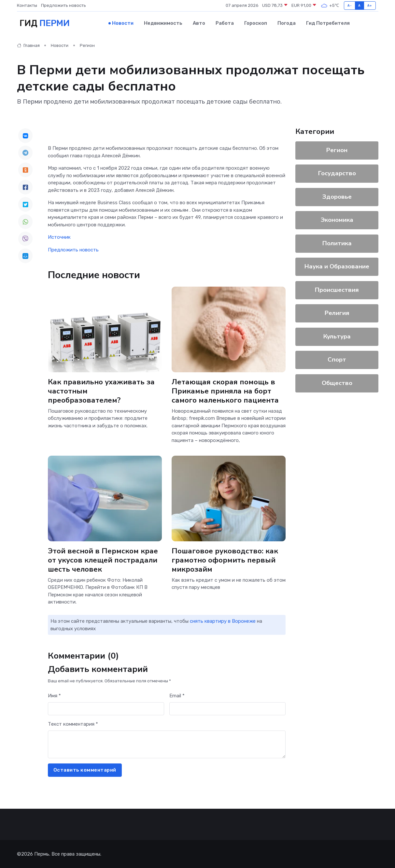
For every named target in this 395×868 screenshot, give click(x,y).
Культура (337, 336)
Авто (199, 23)
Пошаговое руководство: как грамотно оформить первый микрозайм (225, 560)
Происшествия (337, 290)
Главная (28, 45)
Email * (177, 696)
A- (350, 5)
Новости (123, 23)
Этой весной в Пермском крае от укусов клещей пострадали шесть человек (103, 560)
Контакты (27, 5)
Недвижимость (163, 23)
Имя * (54, 696)
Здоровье (337, 196)
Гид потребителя (328, 23)
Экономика (337, 220)
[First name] (106, 709)
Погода (287, 23)
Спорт (337, 360)
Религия (337, 313)
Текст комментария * (73, 724)
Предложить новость (63, 5)
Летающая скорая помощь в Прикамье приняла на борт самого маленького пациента (225, 391)
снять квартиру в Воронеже (223, 621)
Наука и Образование (337, 266)
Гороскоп (256, 23)
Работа (225, 23)
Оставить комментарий (85, 770)
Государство (337, 173)
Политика (337, 243)
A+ (370, 5)
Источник (59, 237)
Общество (337, 383)
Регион (87, 45)
